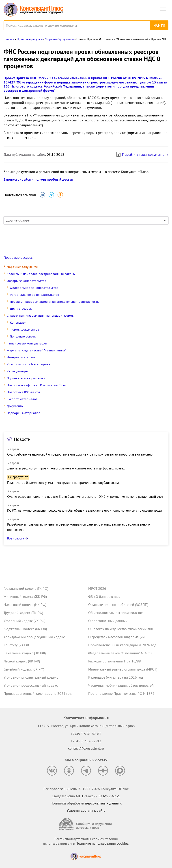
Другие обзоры (21, 309)
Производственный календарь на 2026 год (122, 645)
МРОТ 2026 (97, 588)
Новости (22, 439)
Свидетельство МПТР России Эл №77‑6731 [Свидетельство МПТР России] (86, 796)
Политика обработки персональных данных (86, 803)
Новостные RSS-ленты (23, 392)
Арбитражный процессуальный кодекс (34, 637)
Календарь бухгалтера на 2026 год (116, 677)
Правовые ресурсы (18, 258)
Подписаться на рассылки (26, 378)
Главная (9, 39)
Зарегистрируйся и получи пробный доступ (38, 179)
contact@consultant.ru (86, 748)
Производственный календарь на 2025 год (38, 693)
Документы (15, 406)
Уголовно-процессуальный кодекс (31, 685)
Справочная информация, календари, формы (41, 316)
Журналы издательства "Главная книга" (36, 350)
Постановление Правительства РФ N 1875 (121, 693)
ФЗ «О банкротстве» (104, 596)
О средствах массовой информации (116, 637)
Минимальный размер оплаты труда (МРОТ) (123, 669)
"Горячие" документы (23, 267)
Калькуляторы (17, 371)
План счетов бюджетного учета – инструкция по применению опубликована (63, 483)
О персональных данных (108, 621)
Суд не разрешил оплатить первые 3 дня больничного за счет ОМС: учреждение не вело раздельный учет (85, 496)
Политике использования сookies (102, 843)
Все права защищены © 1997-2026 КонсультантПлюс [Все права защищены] (86, 789)
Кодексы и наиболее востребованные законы (41, 274)
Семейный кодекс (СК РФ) (24, 669)
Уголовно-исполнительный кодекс (31, 677)
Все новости (16, 538)
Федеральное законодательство (34, 288)
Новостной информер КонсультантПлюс (37, 385)
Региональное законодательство (34, 295)
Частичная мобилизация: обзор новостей (121, 685)
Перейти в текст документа (140, 154)
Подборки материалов (24, 413)
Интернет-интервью (21, 357)
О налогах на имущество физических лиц (121, 629)
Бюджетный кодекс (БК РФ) (25, 629)
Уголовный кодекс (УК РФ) (24, 621)
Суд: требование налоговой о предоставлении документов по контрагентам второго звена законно (80, 454)
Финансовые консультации (27, 343)
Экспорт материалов (22, 399)
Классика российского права (29, 364)
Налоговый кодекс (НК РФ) (25, 605)
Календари (18, 323)
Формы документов (25, 330)
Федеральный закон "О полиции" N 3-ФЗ (120, 653)
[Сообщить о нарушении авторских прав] (86, 824)
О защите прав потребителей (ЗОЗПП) (118, 605)
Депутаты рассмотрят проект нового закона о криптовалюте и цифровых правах (66, 468)
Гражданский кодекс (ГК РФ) (26, 588)
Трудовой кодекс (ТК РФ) (23, 613)
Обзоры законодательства (27, 281)
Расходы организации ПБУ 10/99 (115, 661)
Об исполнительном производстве (115, 613)
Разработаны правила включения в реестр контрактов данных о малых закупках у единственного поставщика (78, 527)
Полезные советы (23, 336)
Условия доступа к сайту (86, 810)
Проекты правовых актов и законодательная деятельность (54, 302)
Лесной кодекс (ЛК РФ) (22, 661)
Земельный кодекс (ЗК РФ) (25, 653)
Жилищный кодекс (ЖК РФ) (25, 596)
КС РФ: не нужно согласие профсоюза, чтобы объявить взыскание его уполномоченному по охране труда (84, 510)
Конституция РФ (16, 645)
